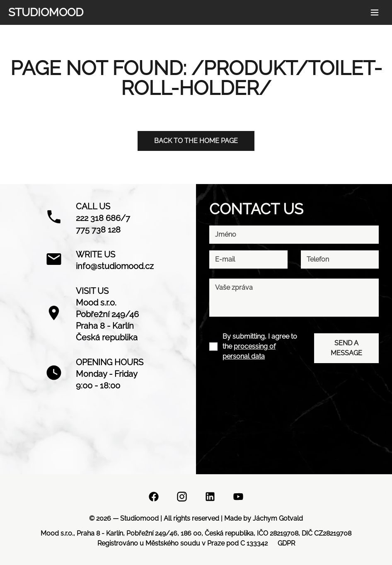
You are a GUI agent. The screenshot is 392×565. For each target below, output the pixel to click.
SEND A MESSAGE (346, 348)
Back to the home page (196, 141)
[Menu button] (375, 12)
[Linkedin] (210, 498)
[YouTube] (238, 498)
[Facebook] (154, 498)
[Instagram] (182, 498)
